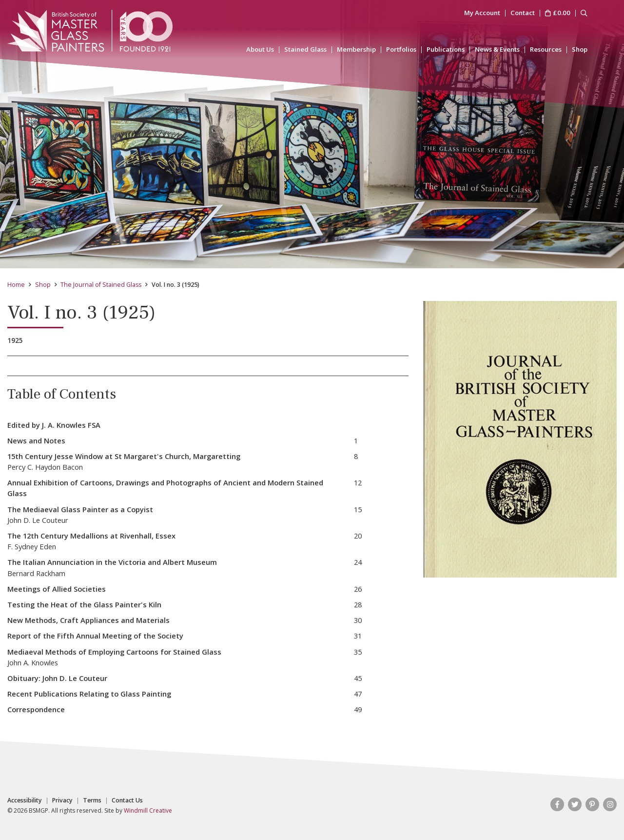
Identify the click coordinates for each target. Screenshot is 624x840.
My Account (482, 13)
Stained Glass (305, 50)
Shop (580, 50)
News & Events (497, 50)
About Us (260, 50)
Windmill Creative (148, 810)
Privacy (62, 800)
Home (16, 285)
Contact (523, 13)
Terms (92, 800)
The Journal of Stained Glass (101, 285)
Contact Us (127, 800)
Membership (356, 50)
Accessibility (25, 800)
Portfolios (401, 50)
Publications (446, 50)
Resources (546, 50)
